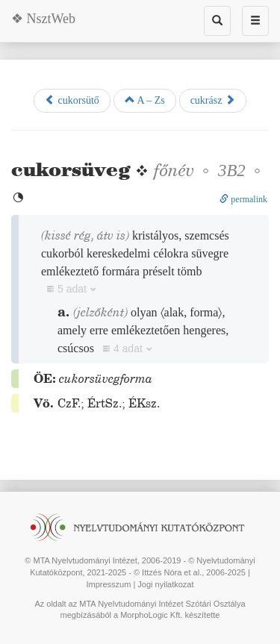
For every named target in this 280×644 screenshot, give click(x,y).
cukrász (213, 100)
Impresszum (108, 584)
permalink (243, 199)
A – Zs (145, 100)
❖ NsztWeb (43, 19)
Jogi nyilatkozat (165, 584)
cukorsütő (72, 100)
